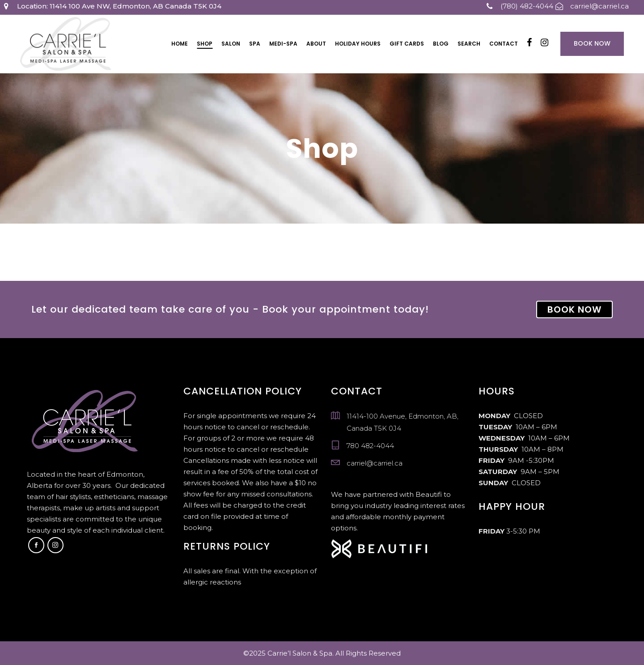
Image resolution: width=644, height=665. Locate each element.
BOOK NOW (574, 309)
